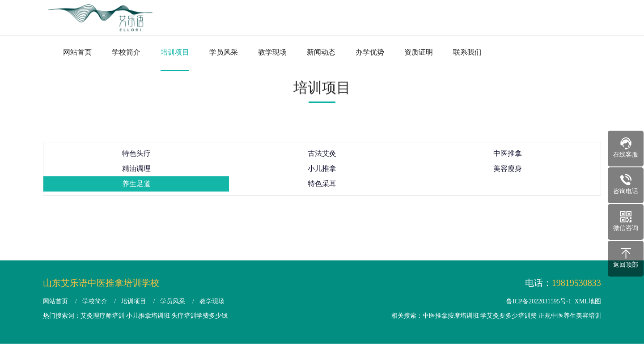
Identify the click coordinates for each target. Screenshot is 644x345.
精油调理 (136, 173)
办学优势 (370, 52)
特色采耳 (322, 189)
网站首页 (77, 52)
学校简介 (126, 52)
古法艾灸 (322, 158)
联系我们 (467, 52)
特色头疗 (136, 158)
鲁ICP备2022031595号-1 (539, 301)
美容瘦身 (508, 173)
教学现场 (272, 52)
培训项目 (175, 52)
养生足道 (136, 189)
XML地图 (588, 301)
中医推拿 (508, 158)
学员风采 (224, 52)
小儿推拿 (322, 173)
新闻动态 (321, 52)
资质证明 (419, 52)
